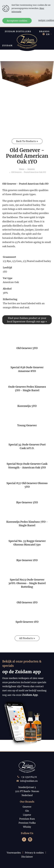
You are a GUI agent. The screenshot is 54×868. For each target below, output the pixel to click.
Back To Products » (27, 141)
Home (22, 169)
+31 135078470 (29, 777)
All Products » (27, 638)
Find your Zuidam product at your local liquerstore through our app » (27, 320)
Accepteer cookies (17, 21)
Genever (31, 169)
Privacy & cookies (34, 853)
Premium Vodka (27, 823)
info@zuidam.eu (29, 781)
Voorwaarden (14, 853)
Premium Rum (27, 819)
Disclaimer (27, 857)
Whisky (27, 827)
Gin (27, 811)
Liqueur (27, 815)
